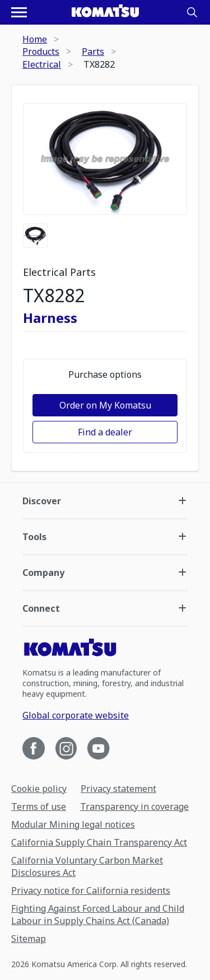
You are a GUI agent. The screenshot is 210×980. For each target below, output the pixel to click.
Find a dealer (105, 432)
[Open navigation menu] (19, 12)
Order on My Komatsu (105, 405)
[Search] (192, 12)
